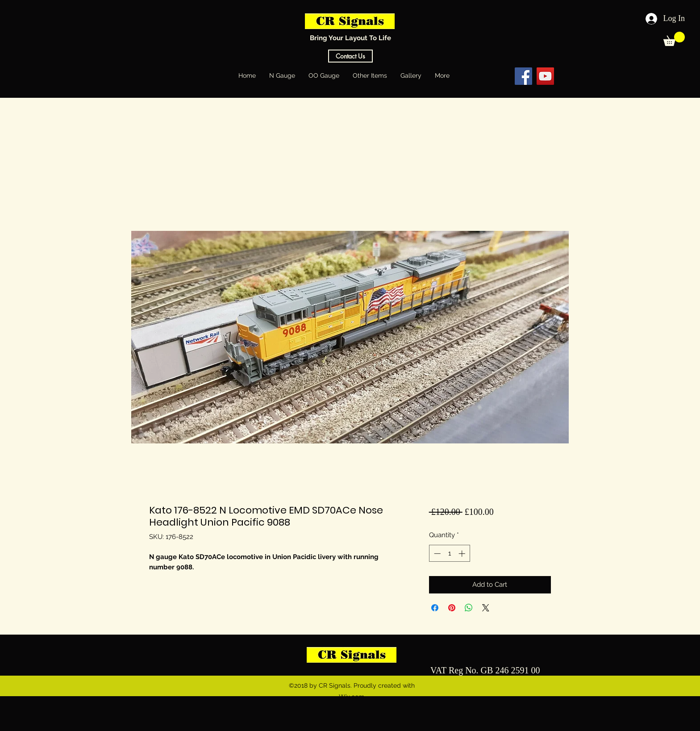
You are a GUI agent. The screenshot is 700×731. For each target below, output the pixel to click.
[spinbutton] (449, 553)
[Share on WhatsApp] (469, 608)
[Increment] (463, 553)
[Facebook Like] (488, 76)
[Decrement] (436, 553)
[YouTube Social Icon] (545, 76)
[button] (674, 39)
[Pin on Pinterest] (452, 608)
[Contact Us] (350, 56)
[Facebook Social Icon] (523, 76)
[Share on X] (486, 608)
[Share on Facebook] (435, 608)
